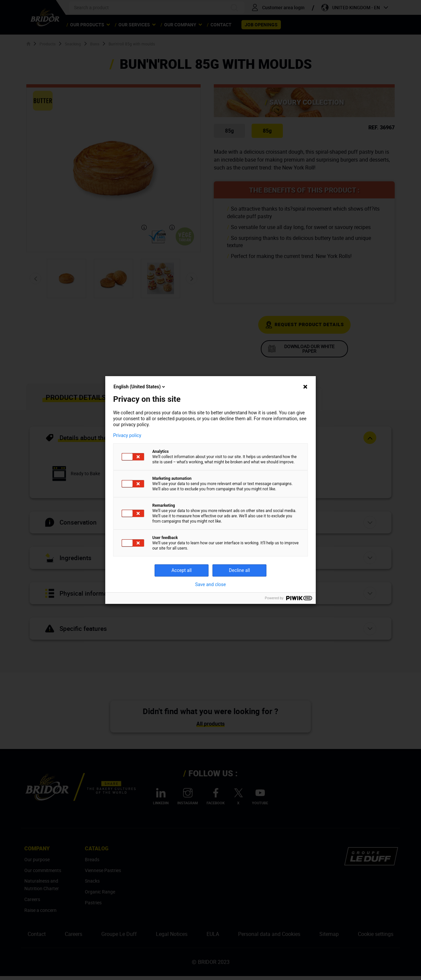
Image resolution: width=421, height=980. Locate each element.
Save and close (210, 584)
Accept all (182, 570)
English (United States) (140, 387)
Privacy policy (127, 435)
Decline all (239, 570)
